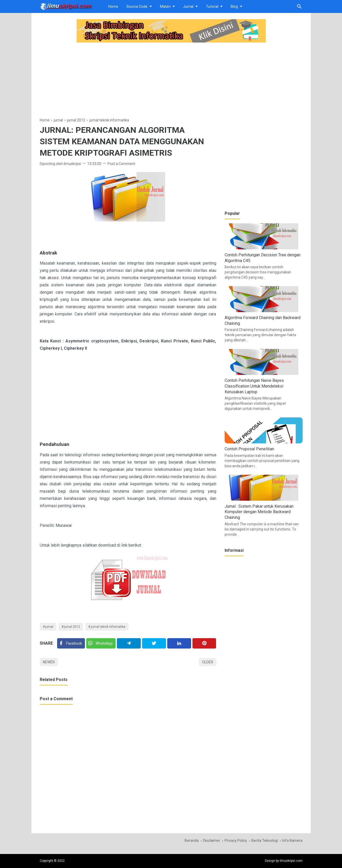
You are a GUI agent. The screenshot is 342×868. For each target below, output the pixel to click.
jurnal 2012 (72, 627)
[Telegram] (129, 643)
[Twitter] (101, 643)
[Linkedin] (179, 643)
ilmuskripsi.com (291, 861)
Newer (49, 662)
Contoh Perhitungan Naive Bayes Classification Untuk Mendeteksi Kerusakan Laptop (254, 386)
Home (113, 6)
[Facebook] (71, 643)
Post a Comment (121, 164)
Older (208, 662)
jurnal (49, 627)
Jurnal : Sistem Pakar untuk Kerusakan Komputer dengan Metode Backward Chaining (259, 512)
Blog (234, 6)
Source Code (137, 6)
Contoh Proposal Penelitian (249, 449)
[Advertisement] (128, 81)
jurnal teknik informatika (108, 627)
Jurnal (188, 6)
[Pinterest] (204, 643)
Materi (165, 6)
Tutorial (212, 6)
